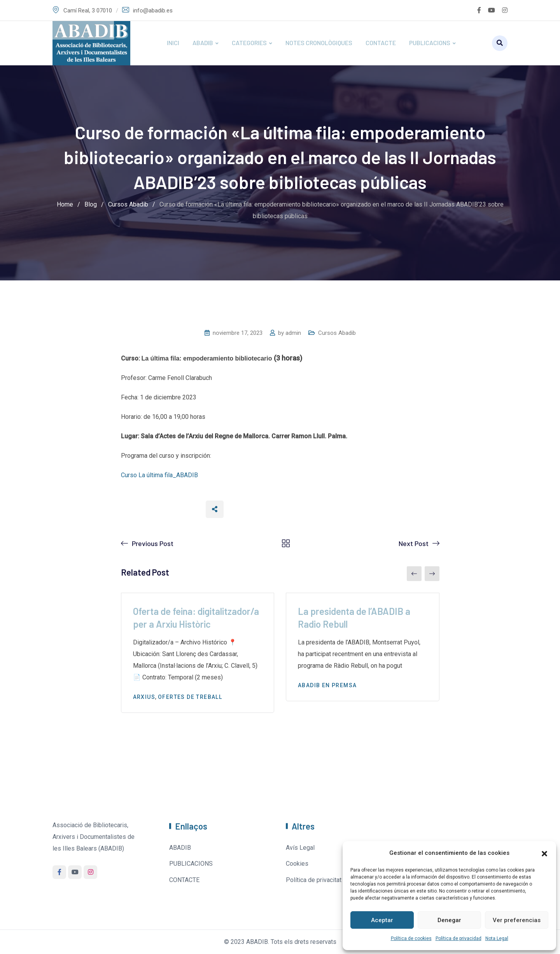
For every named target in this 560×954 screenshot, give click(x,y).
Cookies (297, 864)
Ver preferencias (517, 920)
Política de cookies (411, 938)
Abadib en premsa (327, 685)
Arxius (144, 697)
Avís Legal (300, 848)
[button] (544, 853)
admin (293, 333)
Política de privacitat (314, 880)
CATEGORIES (249, 43)
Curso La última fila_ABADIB (159, 475)
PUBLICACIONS (430, 43)
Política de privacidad (458, 938)
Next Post (414, 543)
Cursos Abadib (337, 333)
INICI (173, 43)
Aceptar (382, 920)
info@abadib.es (153, 11)
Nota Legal (497, 938)
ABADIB (203, 43)
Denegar (449, 920)
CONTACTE (381, 43)
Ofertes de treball (190, 697)
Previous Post (153, 543)
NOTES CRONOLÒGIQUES (319, 43)
